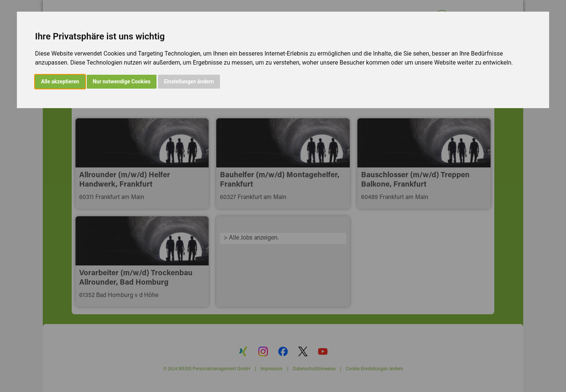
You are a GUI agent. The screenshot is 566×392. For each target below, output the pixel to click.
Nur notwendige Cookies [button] (122, 81)
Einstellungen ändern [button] (189, 81)
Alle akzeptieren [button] (60, 81)
